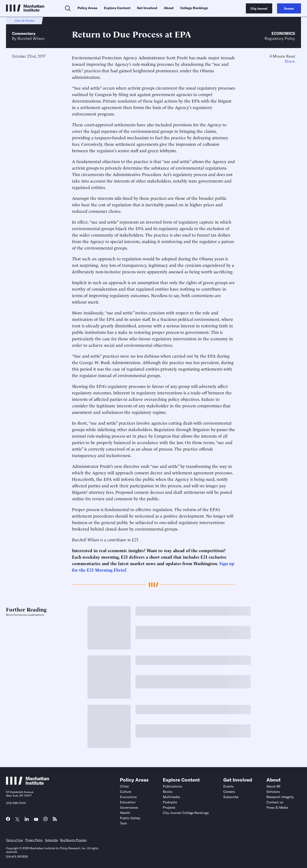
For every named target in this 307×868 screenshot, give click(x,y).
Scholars (273, 792)
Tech (123, 823)
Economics (283, 33)
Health (125, 813)
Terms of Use (14, 840)
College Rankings (194, 8)
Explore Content (117, 8)
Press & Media (277, 807)
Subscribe (231, 797)
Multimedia (171, 797)
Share (290, 61)
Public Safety (130, 818)
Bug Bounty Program (73, 840)
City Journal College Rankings (186, 813)
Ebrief (120, 570)
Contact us (275, 802)
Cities (124, 786)
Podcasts (170, 802)
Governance (129, 807)
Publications (172, 786)
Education (128, 802)
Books (168, 792)
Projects (169, 807)
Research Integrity (280, 797)
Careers (229, 792)
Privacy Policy (34, 840)
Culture (126, 792)
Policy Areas (87, 8)
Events (228, 786)
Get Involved (147, 8)
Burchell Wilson (31, 38)
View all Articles (25, 21)
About (169, 8)
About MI (273, 786)
